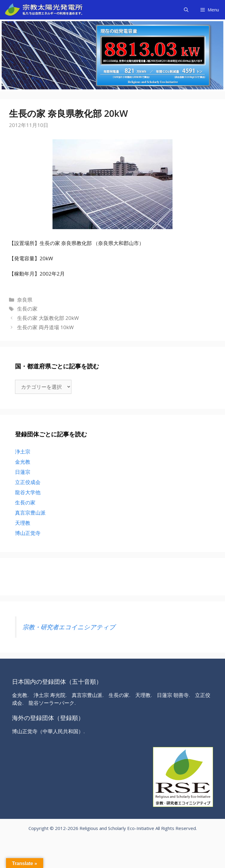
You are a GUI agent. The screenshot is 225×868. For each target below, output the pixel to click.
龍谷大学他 (28, 492)
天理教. (144, 695)
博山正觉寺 (28, 533)
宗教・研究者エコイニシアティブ (69, 627)
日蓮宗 (23, 472)
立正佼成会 (28, 482)
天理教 (23, 523)
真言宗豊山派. (88, 695)
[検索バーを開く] (186, 10)
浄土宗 (23, 452)
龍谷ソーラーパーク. (52, 703)
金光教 (23, 462)
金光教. (20, 695)
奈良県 (25, 300)
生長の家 (27, 309)
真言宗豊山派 (30, 513)
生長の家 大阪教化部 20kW (48, 318)
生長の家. (119, 695)
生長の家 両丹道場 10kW (45, 327)
